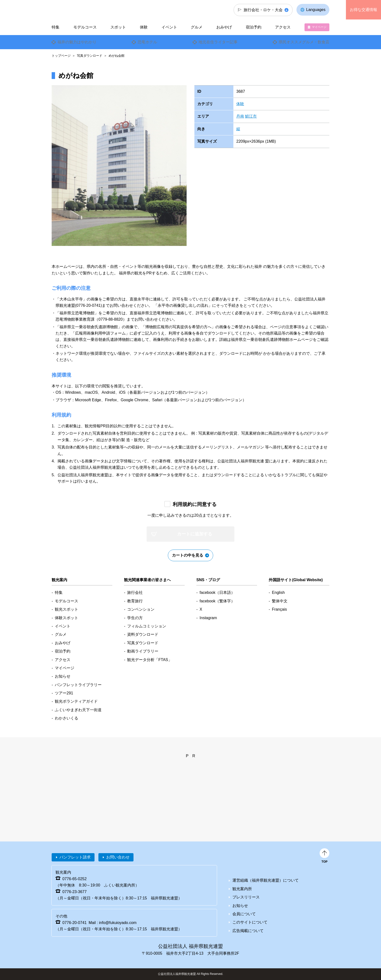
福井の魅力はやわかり (77, 42)
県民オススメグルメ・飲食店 (304, 42)
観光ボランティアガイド (76, 701)
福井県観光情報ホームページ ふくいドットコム (84, 10)
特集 (56, 27)
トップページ (61, 56)
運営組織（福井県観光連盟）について (266, 880)
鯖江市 (251, 116)
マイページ (319, 27)
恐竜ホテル (147, 42)
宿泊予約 (254, 27)
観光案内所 (242, 889)
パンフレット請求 (75, 857)
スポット (118, 27)
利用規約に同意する (195, 504)
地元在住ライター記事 (218, 42)
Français (279, 609)
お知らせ (63, 676)
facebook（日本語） (217, 593)
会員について (244, 914)
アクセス (283, 27)
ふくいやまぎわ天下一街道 (78, 710)
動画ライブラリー (143, 651)
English (278, 593)
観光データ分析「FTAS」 (150, 660)
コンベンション (141, 609)
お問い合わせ (118, 857)
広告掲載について (248, 931)
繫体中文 (280, 601)
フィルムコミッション (147, 626)
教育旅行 (135, 601)
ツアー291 (64, 693)
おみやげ (224, 27)
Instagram (208, 618)
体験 (240, 104)
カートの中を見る (188, 555)
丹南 (240, 116)
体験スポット (67, 618)
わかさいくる (67, 718)
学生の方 (135, 618)
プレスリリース (246, 897)
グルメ (197, 27)
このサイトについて (250, 922)
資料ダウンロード (143, 634)
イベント (169, 27)
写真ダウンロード (90, 56)
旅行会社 (135, 593)
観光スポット (67, 609)
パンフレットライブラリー (78, 685)
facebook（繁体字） (217, 601)
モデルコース (85, 27)
